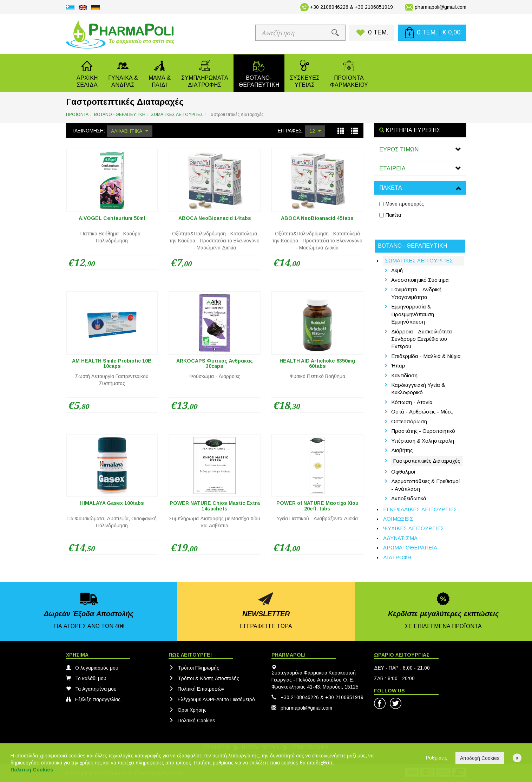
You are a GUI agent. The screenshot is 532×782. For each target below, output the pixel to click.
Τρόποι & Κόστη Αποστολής (204, 678)
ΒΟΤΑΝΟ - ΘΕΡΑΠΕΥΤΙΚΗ (120, 115)
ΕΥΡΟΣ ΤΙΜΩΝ (399, 149)
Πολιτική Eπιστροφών (196, 689)
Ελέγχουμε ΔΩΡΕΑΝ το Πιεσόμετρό (212, 699)
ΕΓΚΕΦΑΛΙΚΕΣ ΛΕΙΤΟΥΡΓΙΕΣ (420, 509)
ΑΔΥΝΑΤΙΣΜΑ (400, 538)
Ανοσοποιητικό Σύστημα (420, 280)
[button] (123, 73)
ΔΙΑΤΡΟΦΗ (397, 557)
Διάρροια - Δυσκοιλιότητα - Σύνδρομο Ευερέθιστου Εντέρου (423, 339)
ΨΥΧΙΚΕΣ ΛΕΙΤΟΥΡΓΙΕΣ (414, 528)
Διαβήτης (402, 450)
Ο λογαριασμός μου (92, 668)
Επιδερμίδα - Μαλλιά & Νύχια (426, 356)
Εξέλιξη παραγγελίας (93, 699)
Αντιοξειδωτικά (409, 498)
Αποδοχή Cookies (480, 758)
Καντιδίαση (404, 375)
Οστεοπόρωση (409, 421)
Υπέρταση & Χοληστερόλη (423, 441)
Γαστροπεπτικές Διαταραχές (426, 461)
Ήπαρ (398, 366)
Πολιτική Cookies (192, 721)
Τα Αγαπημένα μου (91, 689)
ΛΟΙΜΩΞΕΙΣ (398, 519)
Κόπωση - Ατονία (412, 402)
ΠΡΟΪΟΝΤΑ (77, 115)
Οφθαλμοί (403, 472)
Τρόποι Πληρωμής (194, 668)
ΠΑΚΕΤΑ (391, 188)
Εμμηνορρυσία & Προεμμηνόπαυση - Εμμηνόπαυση (414, 314)
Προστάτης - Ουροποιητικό (423, 431)
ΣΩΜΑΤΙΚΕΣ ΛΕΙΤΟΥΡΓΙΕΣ (177, 115)
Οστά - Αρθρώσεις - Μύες (422, 412)
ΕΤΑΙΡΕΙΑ (392, 168)
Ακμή (397, 270)
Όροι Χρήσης (188, 710)
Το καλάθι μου (86, 678)
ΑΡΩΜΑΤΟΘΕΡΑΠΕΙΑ (410, 548)
